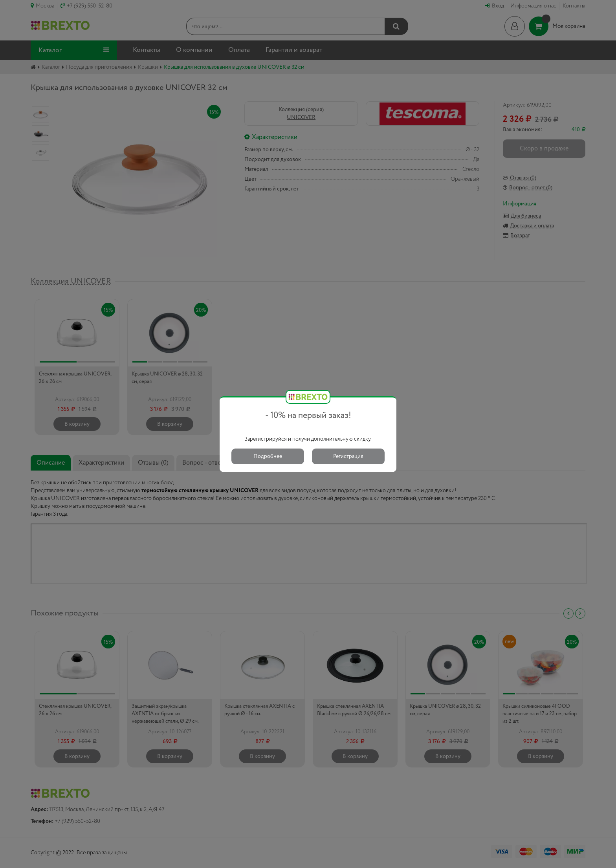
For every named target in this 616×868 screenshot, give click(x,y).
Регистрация (348, 456)
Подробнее (268, 456)
